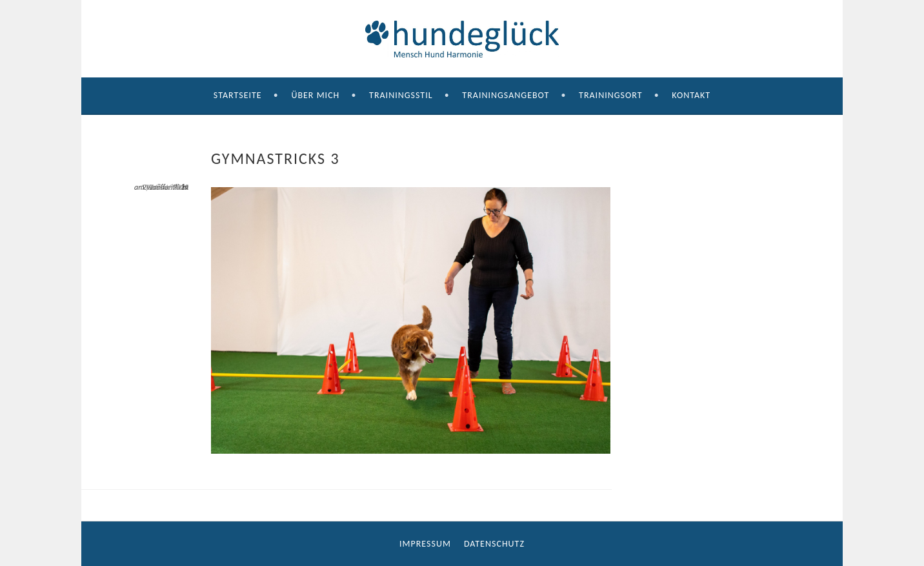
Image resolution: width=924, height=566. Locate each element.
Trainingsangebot (506, 95)
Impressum (425, 544)
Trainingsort (610, 95)
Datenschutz (494, 544)
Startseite (238, 95)
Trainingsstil (401, 95)
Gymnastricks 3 (165, 187)
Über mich (315, 95)
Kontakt (691, 95)
